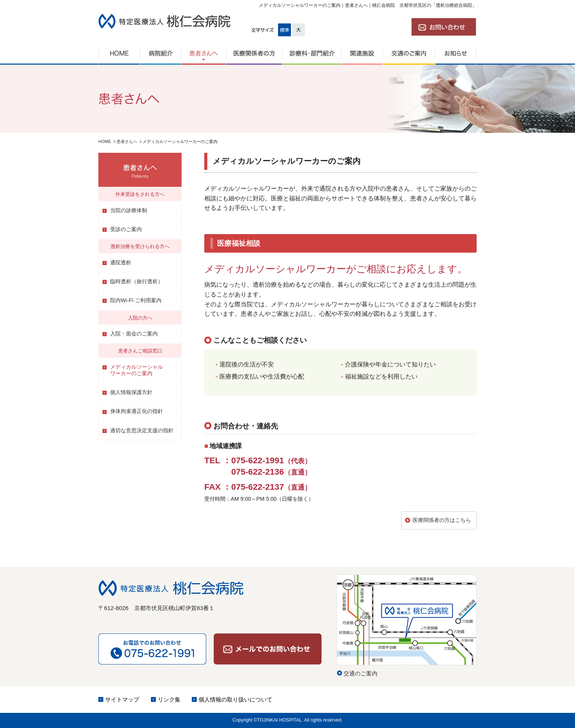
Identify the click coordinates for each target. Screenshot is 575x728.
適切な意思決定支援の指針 (142, 430)
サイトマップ (122, 699)
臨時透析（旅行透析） (137, 281)
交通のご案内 (409, 53)
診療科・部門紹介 (312, 53)
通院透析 (121, 262)
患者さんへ (203, 53)
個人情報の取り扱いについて (235, 699)
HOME (119, 53)
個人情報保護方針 (131, 392)
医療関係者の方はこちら (442, 520)
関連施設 (362, 53)
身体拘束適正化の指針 (137, 411)
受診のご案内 (126, 229)
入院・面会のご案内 (134, 334)
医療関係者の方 (254, 53)
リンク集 (169, 699)
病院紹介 (160, 53)
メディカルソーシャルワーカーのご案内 (137, 370)
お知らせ (456, 53)
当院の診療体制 (129, 210)
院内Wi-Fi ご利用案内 (136, 300)
